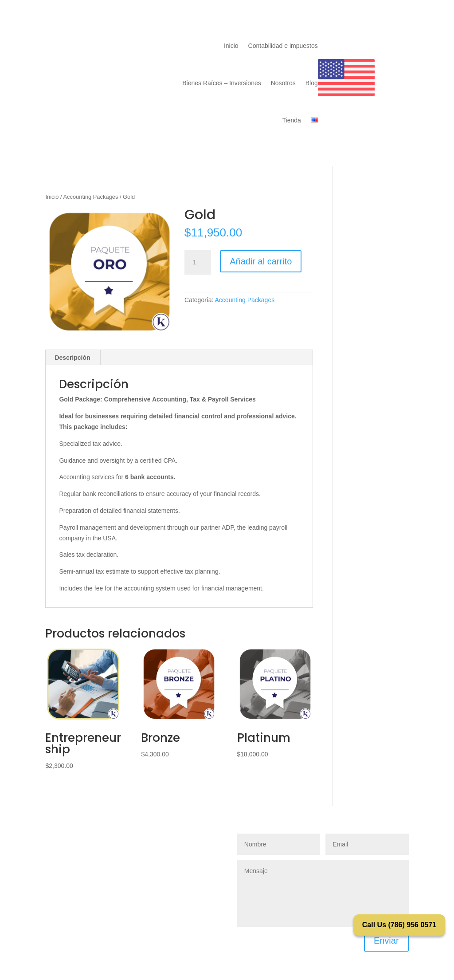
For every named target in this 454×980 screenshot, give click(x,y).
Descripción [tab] (72, 358)
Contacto (363, 38)
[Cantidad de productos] (198, 263)
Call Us (399, 925)
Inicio (231, 46)
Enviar (386, 941)
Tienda (291, 120)
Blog (312, 83)
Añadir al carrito (261, 261)
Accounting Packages (91, 197)
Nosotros (283, 83)
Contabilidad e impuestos (283, 46)
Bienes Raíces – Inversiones (221, 83)
